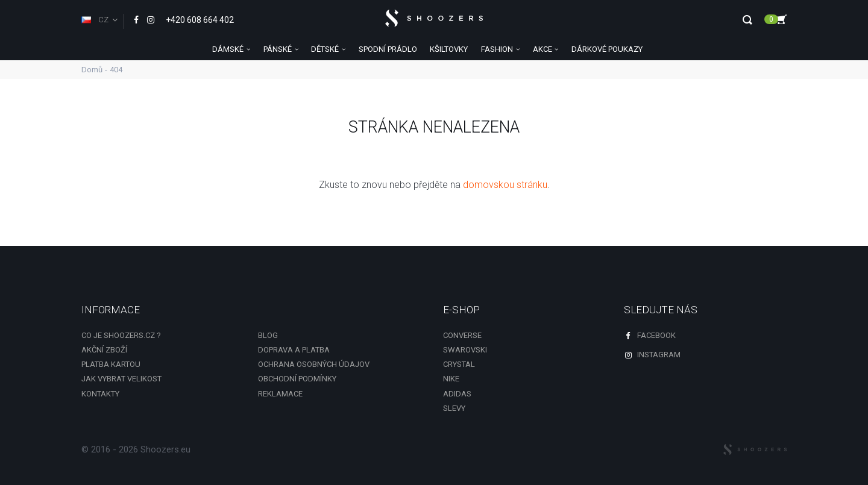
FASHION (497, 49)
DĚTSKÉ (325, 49)
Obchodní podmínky (297, 379)
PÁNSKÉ (278, 49)
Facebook (650, 335)
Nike (451, 379)
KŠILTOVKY (449, 49)
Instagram (652, 355)
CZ (95, 20)
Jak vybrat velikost (121, 379)
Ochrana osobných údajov (314, 364)
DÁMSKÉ (228, 49)
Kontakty (100, 394)
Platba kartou (111, 364)
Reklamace (280, 394)
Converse (462, 335)
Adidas (457, 394)
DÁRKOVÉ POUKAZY (607, 49)
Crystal (459, 364)
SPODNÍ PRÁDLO (388, 49)
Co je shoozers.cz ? (121, 335)
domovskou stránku (505, 185)
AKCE (542, 49)
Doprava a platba (294, 350)
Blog (268, 335)
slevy (454, 408)
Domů (92, 70)
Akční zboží (104, 350)
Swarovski (465, 350)
